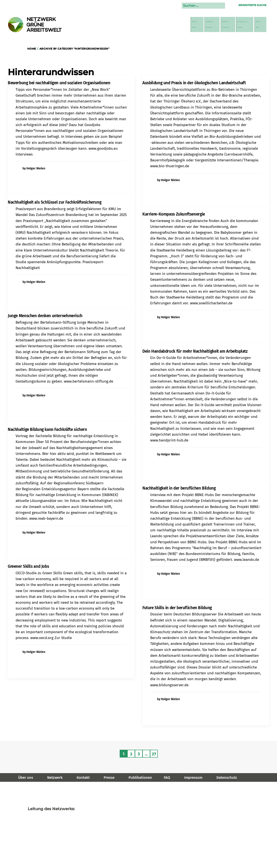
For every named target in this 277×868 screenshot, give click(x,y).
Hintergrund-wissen (228, 24)
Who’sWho (256, 24)
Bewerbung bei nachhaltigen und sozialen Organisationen (59, 83)
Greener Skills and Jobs (28, 566)
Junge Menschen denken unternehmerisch (45, 316)
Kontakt (83, 778)
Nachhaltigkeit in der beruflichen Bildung (179, 488)
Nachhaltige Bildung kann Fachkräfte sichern (47, 429)
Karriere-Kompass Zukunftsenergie (174, 214)
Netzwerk (55, 778)
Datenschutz (227, 778)
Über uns (26, 778)
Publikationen (140, 778)
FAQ (167, 778)
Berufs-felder (141, 24)
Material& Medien (196, 24)
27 (154, 754)
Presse (109, 778)
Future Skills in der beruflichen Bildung (177, 608)
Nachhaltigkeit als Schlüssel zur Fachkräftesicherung (55, 202)
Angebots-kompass (167, 24)
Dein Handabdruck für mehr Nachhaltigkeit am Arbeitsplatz (195, 351)
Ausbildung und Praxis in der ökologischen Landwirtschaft (194, 83)
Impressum (193, 778)
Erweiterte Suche (252, 5)
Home (32, 49)
